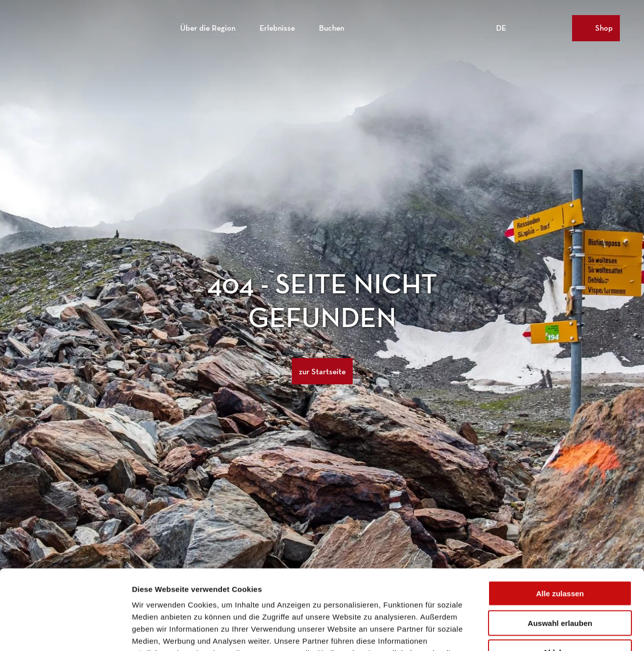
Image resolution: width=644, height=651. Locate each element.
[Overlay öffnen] (541, 28)
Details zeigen (535, 631)
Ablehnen (560, 577)
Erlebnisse (277, 28)
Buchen (332, 28)
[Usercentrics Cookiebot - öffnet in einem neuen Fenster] (65, 631)
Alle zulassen (560, 518)
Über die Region (208, 28)
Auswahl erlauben (560, 548)
